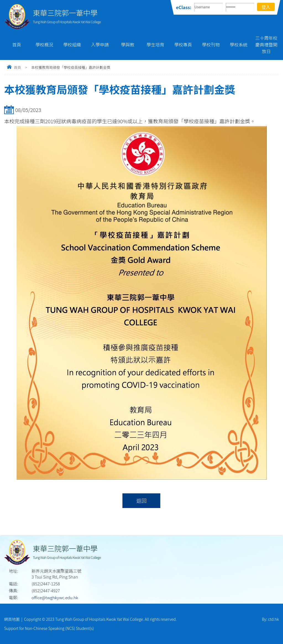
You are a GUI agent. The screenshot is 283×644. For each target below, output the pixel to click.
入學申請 (100, 44)
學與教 (128, 44)
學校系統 (239, 44)
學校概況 (44, 44)
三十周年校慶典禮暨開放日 (266, 44)
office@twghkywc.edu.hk (55, 597)
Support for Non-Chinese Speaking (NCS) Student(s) (49, 628)
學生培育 (155, 44)
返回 (141, 501)
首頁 (17, 44)
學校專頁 (183, 44)
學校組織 (72, 44)
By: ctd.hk (270, 619)
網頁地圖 (12, 619)
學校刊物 (211, 44)
